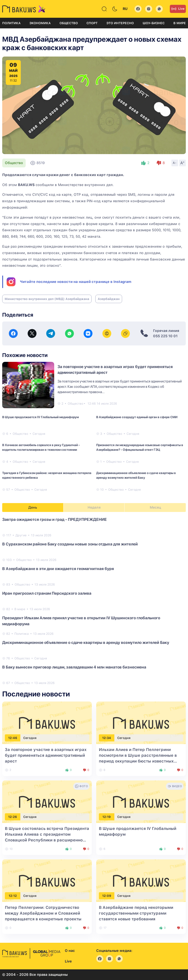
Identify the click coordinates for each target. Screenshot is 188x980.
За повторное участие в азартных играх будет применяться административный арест (46, 755)
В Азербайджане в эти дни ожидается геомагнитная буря (58, 569)
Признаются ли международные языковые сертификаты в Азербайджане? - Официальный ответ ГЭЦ (140, 447)
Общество (69, 23)
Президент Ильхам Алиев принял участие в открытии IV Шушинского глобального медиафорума (81, 621)
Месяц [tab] (155, 507)
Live (178, 9)
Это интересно (120, 23)
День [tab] (33, 507)
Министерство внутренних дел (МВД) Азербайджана (47, 299)
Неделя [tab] (94, 507)
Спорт (92, 23)
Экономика (40, 23)
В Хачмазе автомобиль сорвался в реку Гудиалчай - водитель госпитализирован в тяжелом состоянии (41, 447)
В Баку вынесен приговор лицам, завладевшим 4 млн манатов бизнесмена (74, 667)
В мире (180, 23)
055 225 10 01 (165, 336)
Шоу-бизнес (154, 23)
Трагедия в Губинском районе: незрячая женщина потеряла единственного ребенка (47, 475)
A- (175, 163)
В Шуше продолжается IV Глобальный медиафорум (40, 417)
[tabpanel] (94, 601)
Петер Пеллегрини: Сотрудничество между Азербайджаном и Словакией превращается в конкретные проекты (43, 913)
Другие (21, 535)
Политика (11, 23)
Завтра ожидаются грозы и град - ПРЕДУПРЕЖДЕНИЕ (55, 519)
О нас (70, 951)
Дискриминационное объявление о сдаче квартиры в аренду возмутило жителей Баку (136, 475)
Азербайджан (109, 299)
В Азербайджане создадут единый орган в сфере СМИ (137, 417)
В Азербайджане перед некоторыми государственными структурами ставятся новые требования (136, 913)
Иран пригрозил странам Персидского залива (47, 593)
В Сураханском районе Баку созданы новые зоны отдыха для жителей (70, 544)
